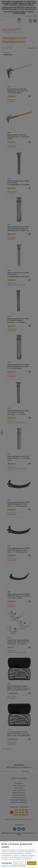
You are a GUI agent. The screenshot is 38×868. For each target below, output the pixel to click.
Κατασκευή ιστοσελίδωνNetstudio (14, 866)
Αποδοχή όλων (32, 863)
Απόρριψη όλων (7, 863)
